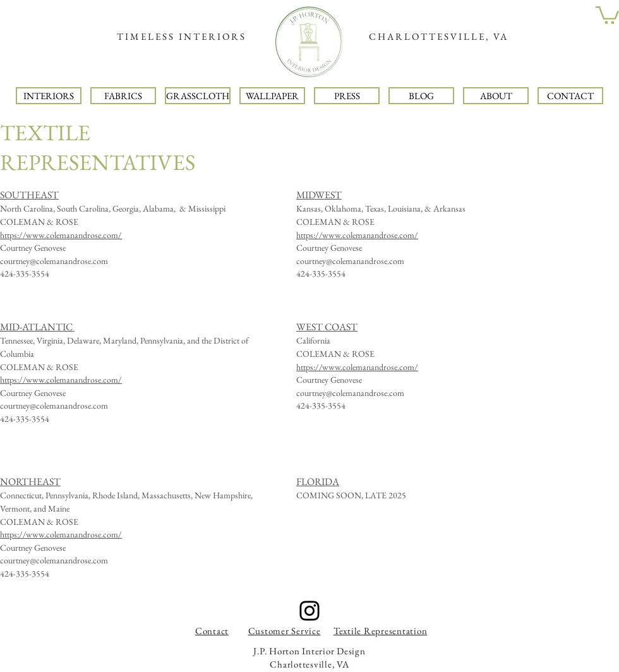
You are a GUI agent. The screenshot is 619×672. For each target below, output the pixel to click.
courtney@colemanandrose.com (54, 261)
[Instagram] (309, 611)
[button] (607, 14)
